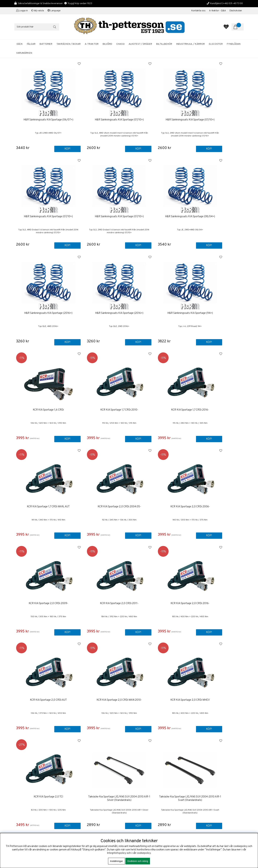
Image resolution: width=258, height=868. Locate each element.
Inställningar (116, 861)
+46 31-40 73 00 (24, 781)
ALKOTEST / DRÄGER (140, 44)
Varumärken (24, 53)
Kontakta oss (198, 11)
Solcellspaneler (141, 808)
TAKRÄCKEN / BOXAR (69, 44)
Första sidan (139, 756)
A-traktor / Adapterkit (144, 804)
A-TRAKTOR (92, 44)
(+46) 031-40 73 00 (232, 4)
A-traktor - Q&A (218, 11)
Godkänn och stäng (138, 861)
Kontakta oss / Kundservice (148, 760)
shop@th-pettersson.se (28, 790)
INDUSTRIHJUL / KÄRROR (191, 44)
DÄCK (20, 44)
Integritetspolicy (117, 853)
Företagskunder (141, 775)
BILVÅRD (107, 44)
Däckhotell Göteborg (144, 811)
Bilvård (136, 801)
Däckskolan (236, 11)
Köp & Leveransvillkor (145, 767)
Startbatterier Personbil (146, 798)
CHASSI (120, 44)
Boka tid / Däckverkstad (146, 782)
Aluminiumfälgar (141, 791)
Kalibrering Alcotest (144, 779)
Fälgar (136, 815)
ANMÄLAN (229, 772)
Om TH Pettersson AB (145, 763)
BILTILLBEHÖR (164, 44)
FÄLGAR (31, 44)
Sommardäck (139, 794)
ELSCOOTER (216, 44)
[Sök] (37, 27)
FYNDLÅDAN (234, 44)
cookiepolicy (144, 853)
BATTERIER (46, 44)
